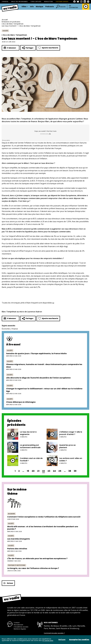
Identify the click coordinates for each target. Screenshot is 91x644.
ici (53, 303)
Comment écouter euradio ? (54, 633)
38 (70, 471)
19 (28, 471)
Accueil (5, 20)
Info (32, 7)
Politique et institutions (17, 565)
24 (54, 471)
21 (38, 471)
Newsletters (49, 2)
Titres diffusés (36, 2)
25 (60, 471)
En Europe (11, 514)
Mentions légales (20, 629)
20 (33, 471)
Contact (17, 623)
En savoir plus (48, 640)
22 (44, 471)
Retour (8, 583)
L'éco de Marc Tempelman (13, 24)
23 (49, 471)
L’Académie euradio (21, 627)
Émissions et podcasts (11, 22)
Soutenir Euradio (62, 2)
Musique (40, 7)
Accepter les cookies (79, 640)
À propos (5, 2)
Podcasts (50, 7)
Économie (6, 329)
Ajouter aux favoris (48, 48)
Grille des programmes (19, 2)
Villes (25, 7)
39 (75, 471)
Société (5, 31)
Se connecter (74, 7)
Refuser (62, 640)
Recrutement (18, 625)
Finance (15, 329)
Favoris (62, 7)
